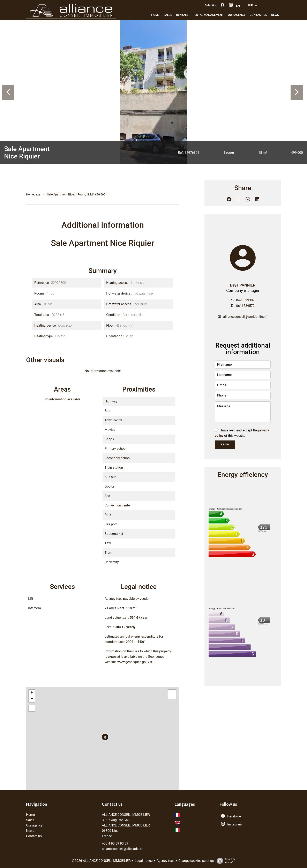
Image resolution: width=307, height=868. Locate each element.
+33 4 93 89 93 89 (115, 843)
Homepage (33, 194)
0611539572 (245, 306)
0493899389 (245, 300)
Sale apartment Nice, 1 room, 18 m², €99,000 (76, 194)
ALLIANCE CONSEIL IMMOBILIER (126, 815)
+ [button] (32, 693)
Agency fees (165, 861)
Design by (225, 861)
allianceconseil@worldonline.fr (245, 317)
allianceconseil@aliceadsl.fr (122, 849)
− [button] (32, 699)
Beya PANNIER (243, 285)
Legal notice (144, 861)
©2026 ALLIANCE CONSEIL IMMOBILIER (101, 861)
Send (225, 445)
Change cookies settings (196, 861)
